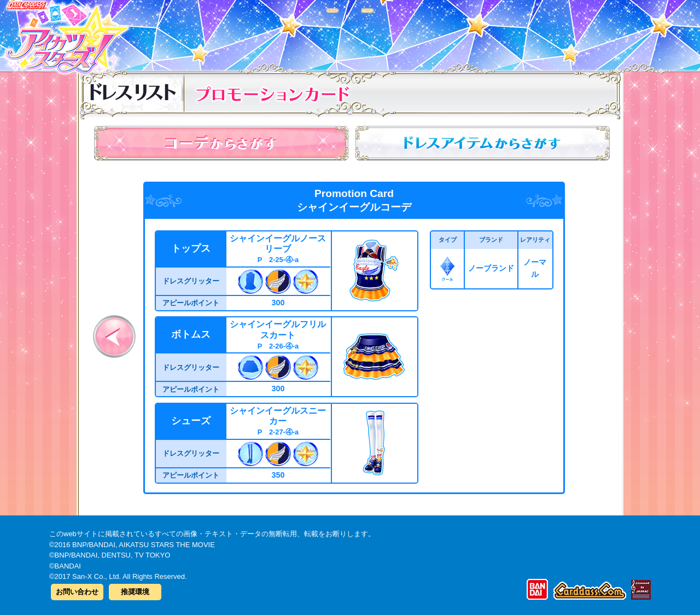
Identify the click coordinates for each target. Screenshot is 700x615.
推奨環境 (135, 592)
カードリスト (280, 32)
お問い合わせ (77, 592)
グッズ (420, 32)
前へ (114, 336)
